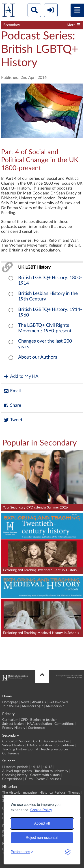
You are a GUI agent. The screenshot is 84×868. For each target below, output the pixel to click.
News (25, 702)
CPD (24, 720)
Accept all (42, 823)
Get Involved (58, 702)
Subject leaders (13, 724)
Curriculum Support (16, 741)
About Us (39, 702)
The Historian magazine (19, 793)
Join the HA (11, 706)
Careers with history (45, 775)
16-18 (48, 767)
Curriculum (10, 720)
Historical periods (15, 767)
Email (12, 391)
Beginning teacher (43, 720)
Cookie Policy (41, 810)
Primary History (14, 728)
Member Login (33, 706)
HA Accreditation (39, 724)
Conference (37, 728)
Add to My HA (21, 377)
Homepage (10, 702)
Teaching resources (55, 749)
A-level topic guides (17, 771)
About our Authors (38, 357)
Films (29, 779)
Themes (74, 793)
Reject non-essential (42, 838)
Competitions (64, 724)
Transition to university (51, 771)
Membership (55, 706)
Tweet (13, 420)
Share (12, 405)
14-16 (36, 767)
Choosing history (15, 775)
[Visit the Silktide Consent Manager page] (68, 852)
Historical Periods (53, 793)
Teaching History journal (20, 749)
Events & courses (48, 779)
